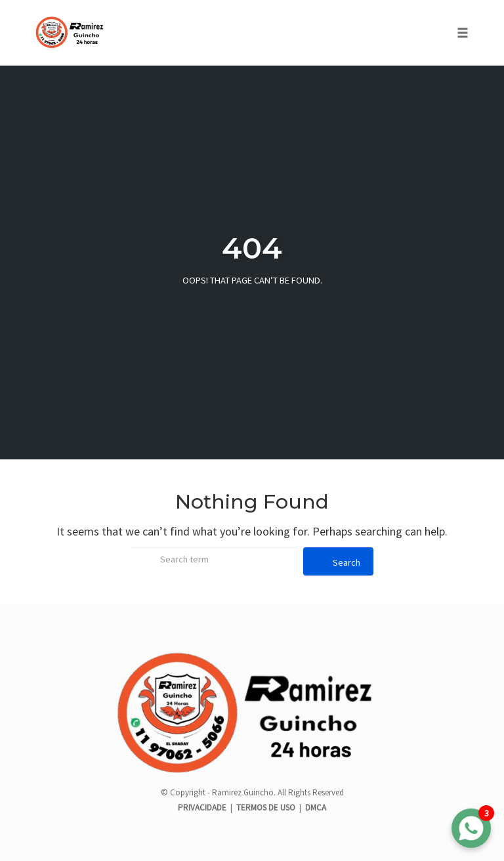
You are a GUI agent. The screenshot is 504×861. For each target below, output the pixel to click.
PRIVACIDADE (203, 808)
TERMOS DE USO (266, 808)
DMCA (316, 808)
